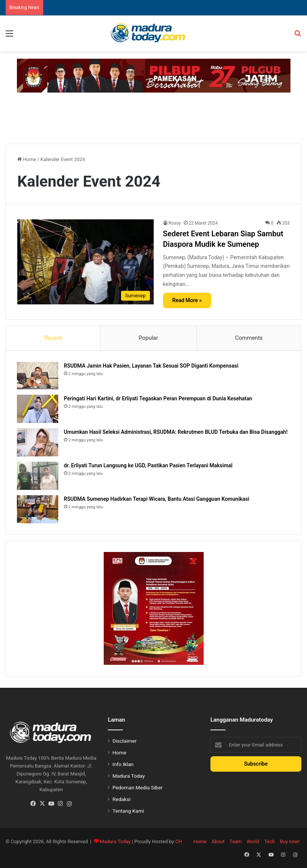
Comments (249, 338)
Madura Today (129, 777)
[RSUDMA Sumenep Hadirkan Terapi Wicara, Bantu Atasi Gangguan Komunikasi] (38, 510)
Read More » (187, 300)
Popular (148, 338)
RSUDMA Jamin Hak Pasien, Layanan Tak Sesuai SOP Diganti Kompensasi (152, 366)
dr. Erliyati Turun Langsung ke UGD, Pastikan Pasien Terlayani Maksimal (149, 466)
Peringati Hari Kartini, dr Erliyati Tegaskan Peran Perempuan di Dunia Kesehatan (158, 399)
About (218, 842)
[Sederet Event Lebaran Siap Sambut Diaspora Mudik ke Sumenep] (85, 262)
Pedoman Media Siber (137, 788)
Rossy (175, 223)
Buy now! (290, 842)
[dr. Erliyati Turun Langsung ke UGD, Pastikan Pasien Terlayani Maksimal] (38, 476)
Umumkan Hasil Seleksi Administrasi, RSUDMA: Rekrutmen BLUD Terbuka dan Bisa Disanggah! (176, 432)
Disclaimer (124, 742)
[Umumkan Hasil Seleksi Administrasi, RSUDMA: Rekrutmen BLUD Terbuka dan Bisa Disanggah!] (38, 443)
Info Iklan (123, 765)
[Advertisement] (154, 117)
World (253, 842)
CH (178, 842)
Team (236, 842)
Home (27, 159)
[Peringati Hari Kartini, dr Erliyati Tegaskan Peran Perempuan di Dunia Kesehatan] (38, 409)
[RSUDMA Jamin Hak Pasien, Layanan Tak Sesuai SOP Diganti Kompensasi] (38, 376)
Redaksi (121, 800)
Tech (269, 842)
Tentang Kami (128, 812)
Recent (53, 338)
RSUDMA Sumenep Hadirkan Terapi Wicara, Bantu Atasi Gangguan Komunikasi (157, 499)
